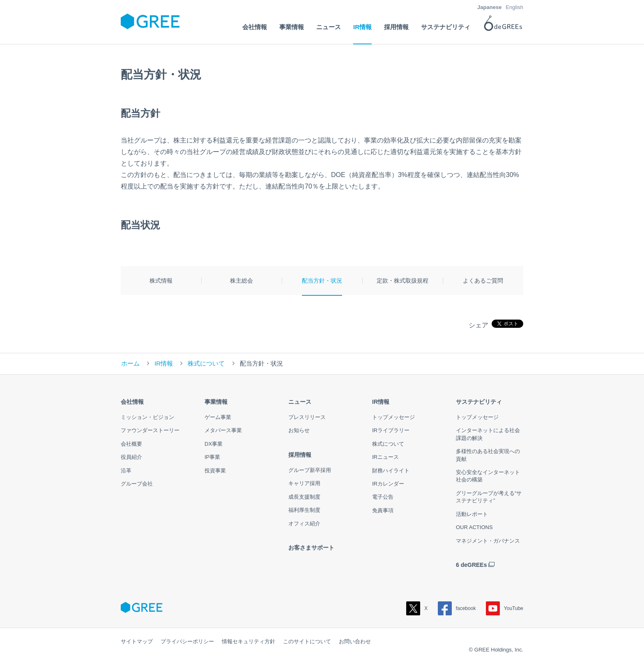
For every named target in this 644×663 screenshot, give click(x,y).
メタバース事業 (223, 430)
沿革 (126, 471)
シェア (478, 325)
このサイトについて (307, 641)
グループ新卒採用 (310, 470)
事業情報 (216, 402)
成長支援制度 (304, 497)
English (514, 7)
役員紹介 (131, 457)
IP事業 (212, 457)
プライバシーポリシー (187, 641)
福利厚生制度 (304, 510)
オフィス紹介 (304, 524)
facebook (457, 608)
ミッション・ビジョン (147, 417)
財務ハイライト (391, 471)
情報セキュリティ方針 (248, 641)
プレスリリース (307, 417)
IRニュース (385, 457)
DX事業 (214, 444)
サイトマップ (137, 641)
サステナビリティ (479, 402)
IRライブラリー (391, 430)
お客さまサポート (311, 548)
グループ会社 (137, 484)
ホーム (130, 363)
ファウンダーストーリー (150, 430)
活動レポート (472, 514)
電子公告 (383, 497)
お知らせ (299, 430)
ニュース (300, 402)
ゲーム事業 (218, 417)
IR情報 (164, 363)
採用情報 (300, 455)
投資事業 (215, 471)
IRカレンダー (388, 484)
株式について (206, 363)
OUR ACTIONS (474, 527)
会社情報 (132, 402)
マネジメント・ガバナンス (488, 541)
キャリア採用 (304, 483)
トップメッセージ (393, 417)
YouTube (505, 608)
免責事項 (383, 510)
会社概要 (131, 444)
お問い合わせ (355, 641)
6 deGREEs (471, 565)
